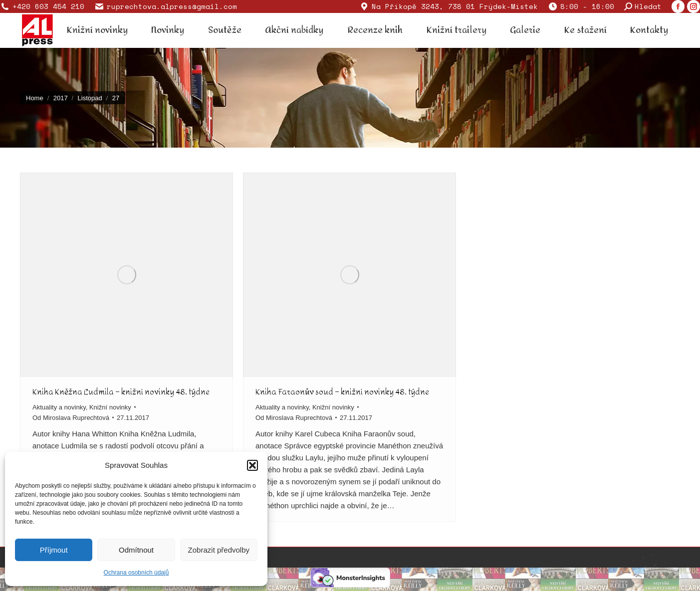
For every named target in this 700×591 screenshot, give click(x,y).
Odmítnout (136, 550)
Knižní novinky (110, 407)
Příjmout (54, 550)
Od (71, 418)
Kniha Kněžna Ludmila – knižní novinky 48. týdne (121, 392)
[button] (252, 465)
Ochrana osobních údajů (136, 573)
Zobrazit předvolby (219, 550)
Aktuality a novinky (59, 407)
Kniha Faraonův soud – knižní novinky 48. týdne (342, 392)
